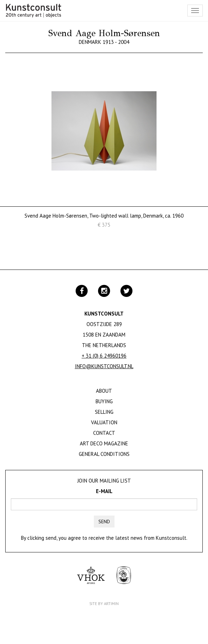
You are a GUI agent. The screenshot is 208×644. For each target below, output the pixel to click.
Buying (104, 401)
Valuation (104, 422)
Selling (104, 412)
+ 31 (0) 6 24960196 (104, 356)
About (104, 391)
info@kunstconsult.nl (104, 366)
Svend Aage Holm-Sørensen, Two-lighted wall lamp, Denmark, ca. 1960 (104, 216)
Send (104, 522)
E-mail (104, 491)
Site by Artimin (104, 604)
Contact (104, 433)
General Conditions (104, 454)
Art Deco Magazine (104, 443)
